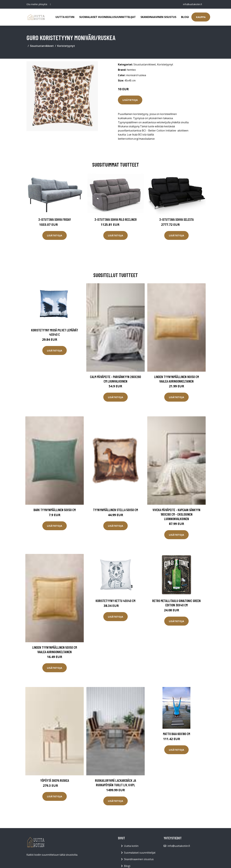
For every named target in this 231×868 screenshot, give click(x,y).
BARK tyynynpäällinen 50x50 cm (55, 510)
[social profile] (50, 4)
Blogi (185, 17)
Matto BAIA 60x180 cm (177, 734)
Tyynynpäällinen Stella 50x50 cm (116, 510)
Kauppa (201, 17)
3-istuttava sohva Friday (55, 219)
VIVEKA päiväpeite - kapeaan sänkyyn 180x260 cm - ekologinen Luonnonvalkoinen (176, 514)
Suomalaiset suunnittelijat (140, 853)
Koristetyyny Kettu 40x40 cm (116, 601)
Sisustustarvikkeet (42, 46)
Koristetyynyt (66, 46)
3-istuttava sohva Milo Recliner (116, 219)
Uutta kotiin (65, 17)
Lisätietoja (130, 100)
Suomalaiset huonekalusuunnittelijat (107, 17)
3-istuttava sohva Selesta (176, 219)
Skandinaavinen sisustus (158, 17)
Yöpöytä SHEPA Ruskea (55, 780)
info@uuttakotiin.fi (193, 4)
